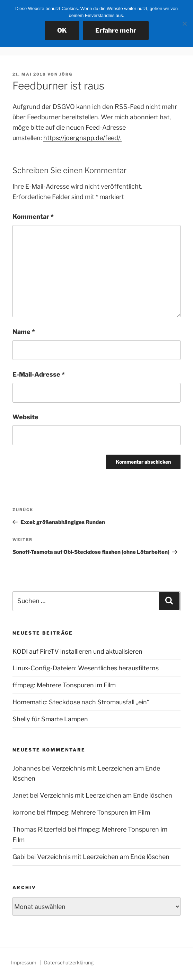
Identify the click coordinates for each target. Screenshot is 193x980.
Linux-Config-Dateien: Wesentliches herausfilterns (86, 668)
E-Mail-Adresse (39, 374)
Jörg (66, 74)
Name (24, 332)
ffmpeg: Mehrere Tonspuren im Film (64, 685)
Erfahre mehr (116, 30)
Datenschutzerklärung (69, 962)
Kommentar (33, 217)
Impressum (24, 962)
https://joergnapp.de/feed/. (82, 138)
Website (25, 417)
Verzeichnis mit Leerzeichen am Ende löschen (106, 795)
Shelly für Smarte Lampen (50, 719)
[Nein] (184, 24)
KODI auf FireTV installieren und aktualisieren (77, 651)
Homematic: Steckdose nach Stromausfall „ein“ (81, 702)
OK (62, 30)
